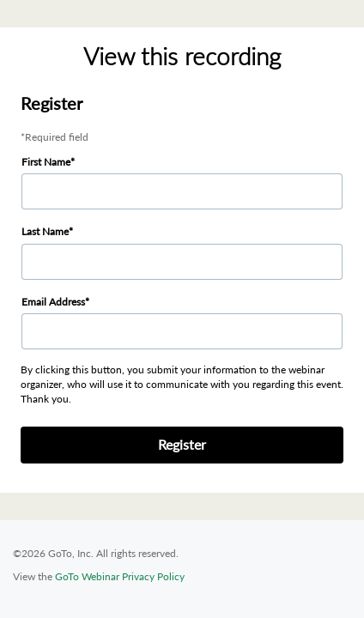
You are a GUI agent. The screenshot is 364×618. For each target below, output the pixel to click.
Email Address (53, 302)
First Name (46, 162)
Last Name (45, 231)
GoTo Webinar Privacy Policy (120, 576)
